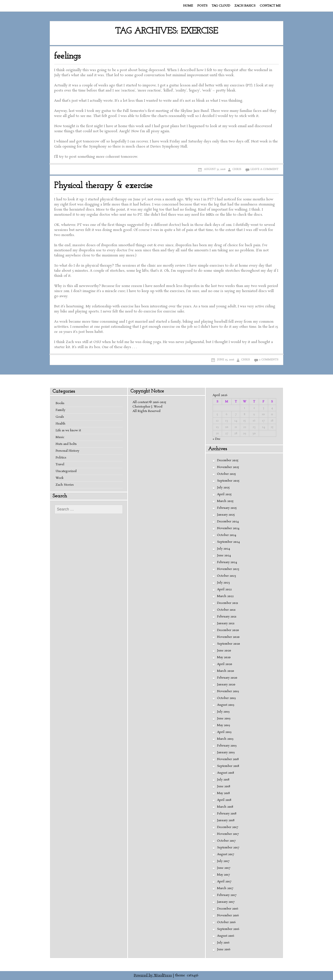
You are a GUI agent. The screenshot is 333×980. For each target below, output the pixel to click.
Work (60, 478)
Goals (60, 417)
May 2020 (224, 657)
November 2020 (228, 637)
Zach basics (245, 6)
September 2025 (228, 481)
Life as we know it (68, 430)
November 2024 (228, 528)
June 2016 (224, 949)
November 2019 (228, 691)
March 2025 (225, 501)
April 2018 (224, 800)
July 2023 (223, 583)
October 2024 (227, 535)
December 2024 (228, 522)
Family (60, 410)
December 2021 (228, 603)
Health (61, 424)
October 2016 (226, 922)
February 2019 (227, 746)
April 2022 (224, 589)
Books (60, 403)
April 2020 (225, 664)
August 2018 (226, 773)
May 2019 (224, 725)
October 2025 (226, 474)
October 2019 (226, 698)
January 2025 (226, 515)
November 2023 (228, 569)
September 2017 (228, 848)
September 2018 (228, 766)
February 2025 (227, 508)
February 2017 (227, 895)
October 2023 (226, 576)
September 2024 (228, 542)
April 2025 (224, 494)
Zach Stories (65, 485)
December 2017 (228, 827)
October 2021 (226, 610)
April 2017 (224, 882)
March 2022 (225, 596)
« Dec (217, 439)
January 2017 (226, 902)
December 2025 (228, 460)
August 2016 (226, 936)
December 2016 (228, 909)
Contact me (270, 6)
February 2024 (227, 562)
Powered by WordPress (153, 975)
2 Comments (269, 360)
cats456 (193, 975)
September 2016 (228, 929)
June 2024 (224, 555)
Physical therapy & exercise (103, 186)
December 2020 (228, 630)
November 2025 (228, 467)
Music (60, 437)
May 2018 (223, 793)
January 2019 (226, 752)
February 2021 (227, 617)
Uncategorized (66, 471)
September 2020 (229, 644)
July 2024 (224, 549)
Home (188, 6)
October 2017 (226, 841)
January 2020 (226, 685)
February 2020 (227, 678)
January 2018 (226, 820)
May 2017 (223, 875)
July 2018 (223, 780)
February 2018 (227, 814)
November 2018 (228, 759)
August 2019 (226, 705)
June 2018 (224, 786)
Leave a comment (264, 169)
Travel (60, 464)
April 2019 (224, 732)
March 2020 (226, 671)
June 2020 (224, 651)
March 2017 (225, 888)
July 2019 (223, 712)
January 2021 (226, 623)
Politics (61, 458)
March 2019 (225, 739)
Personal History (67, 451)
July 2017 (223, 861)
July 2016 (223, 943)
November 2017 (228, 834)
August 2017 (226, 854)
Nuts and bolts (66, 444)
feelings (67, 56)
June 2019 (224, 718)
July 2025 (223, 488)
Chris (237, 169)
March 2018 (225, 807)
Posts (202, 6)
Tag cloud (221, 6)
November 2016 (228, 915)
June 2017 (224, 868)
